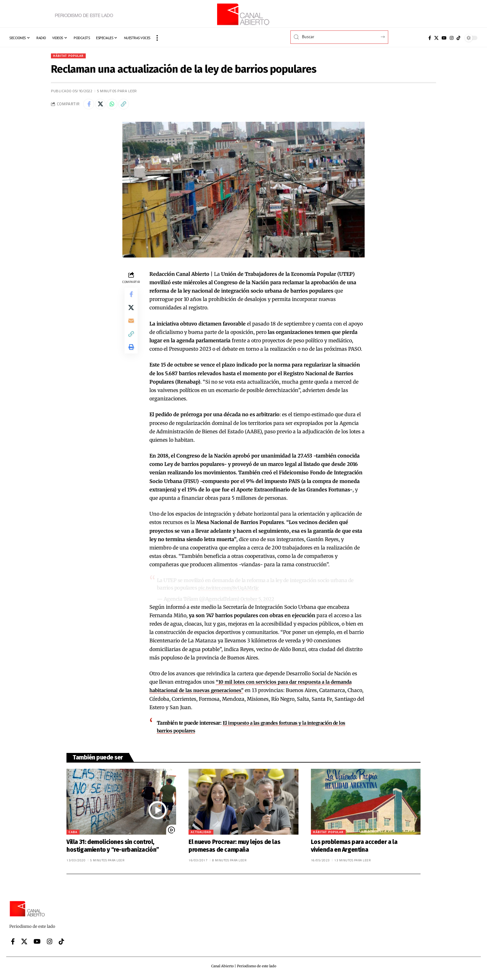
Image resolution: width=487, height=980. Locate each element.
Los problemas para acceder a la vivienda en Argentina (354, 848)
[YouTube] (444, 38)
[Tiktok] (458, 38)
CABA (73, 834)
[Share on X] (103, 106)
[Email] (131, 327)
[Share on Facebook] (89, 106)
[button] (157, 38)
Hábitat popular (71, 56)
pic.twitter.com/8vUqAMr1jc (230, 590)
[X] (436, 38)
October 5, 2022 (258, 601)
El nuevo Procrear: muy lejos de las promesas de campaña (234, 848)
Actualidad (201, 834)
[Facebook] (430, 38)
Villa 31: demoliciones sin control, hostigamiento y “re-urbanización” (113, 848)
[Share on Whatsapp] (116, 106)
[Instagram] (452, 38)
